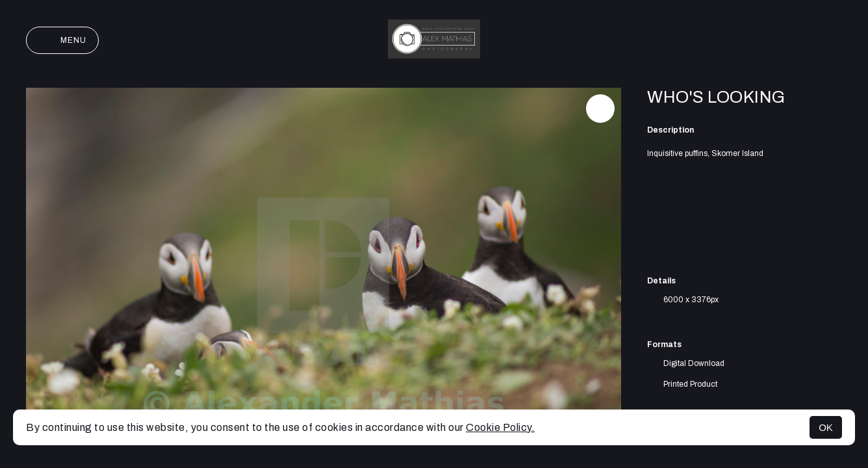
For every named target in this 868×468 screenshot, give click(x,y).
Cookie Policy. (500, 427)
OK (826, 427)
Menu (62, 40)
